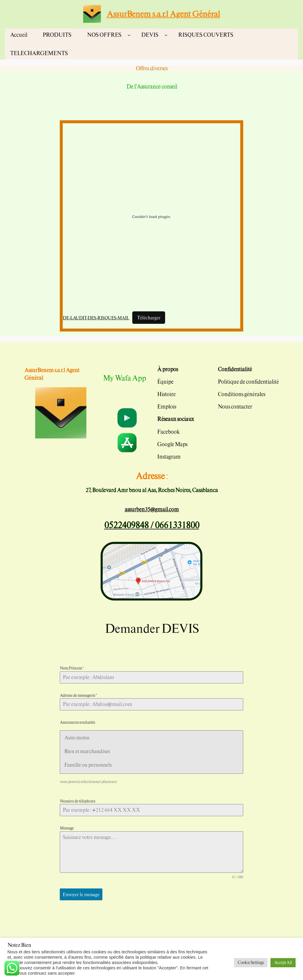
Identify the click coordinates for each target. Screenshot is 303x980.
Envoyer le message (81, 894)
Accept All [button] (283, 963)
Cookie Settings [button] (251, 963)
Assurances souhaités (77, 722)
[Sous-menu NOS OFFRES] (129, 35)
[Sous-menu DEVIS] (166, 35)
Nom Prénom (72, 668)
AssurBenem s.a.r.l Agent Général (163, 14)
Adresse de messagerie (78, 695)
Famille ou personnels (88, 765)
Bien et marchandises (87, 751)
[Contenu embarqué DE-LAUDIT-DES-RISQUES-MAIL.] (151, 217)
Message (67, 828)
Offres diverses (152, 68)
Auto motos (76, 738)
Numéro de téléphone (78, 801)
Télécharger (149, 318)
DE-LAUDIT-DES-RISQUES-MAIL (96, 318)
